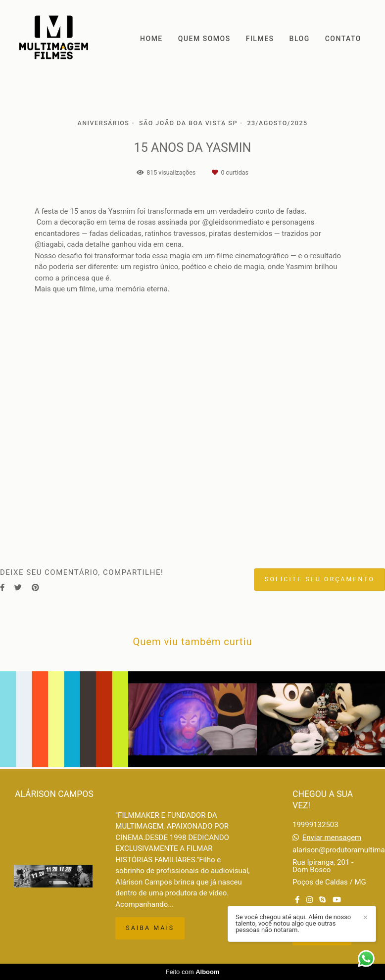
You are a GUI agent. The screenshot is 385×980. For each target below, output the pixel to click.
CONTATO (343, 39)
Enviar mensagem (332, 838)
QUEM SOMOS (204, 39)
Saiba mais (150, 928)
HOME (151, 39)
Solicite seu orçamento (320, 579)
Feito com (192, 972)
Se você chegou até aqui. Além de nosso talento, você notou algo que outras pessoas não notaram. (293, 923)
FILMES (260, 39)
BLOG (300, 39)
